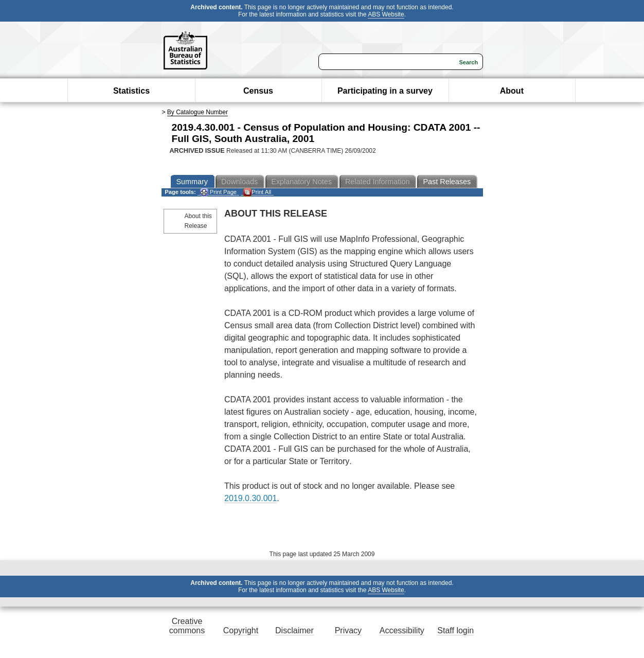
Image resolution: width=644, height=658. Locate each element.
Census (258, 91)
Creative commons (187, 626)
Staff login (455, 630)
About (512, 91)
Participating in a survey (385, 91)
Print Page (218, 192)
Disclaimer (294, 630)
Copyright (241, 630)
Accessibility (402, 630)
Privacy (348, 630)
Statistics (131, 91)
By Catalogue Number (198, 112)
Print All (257, 192)
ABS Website (386, 14)
